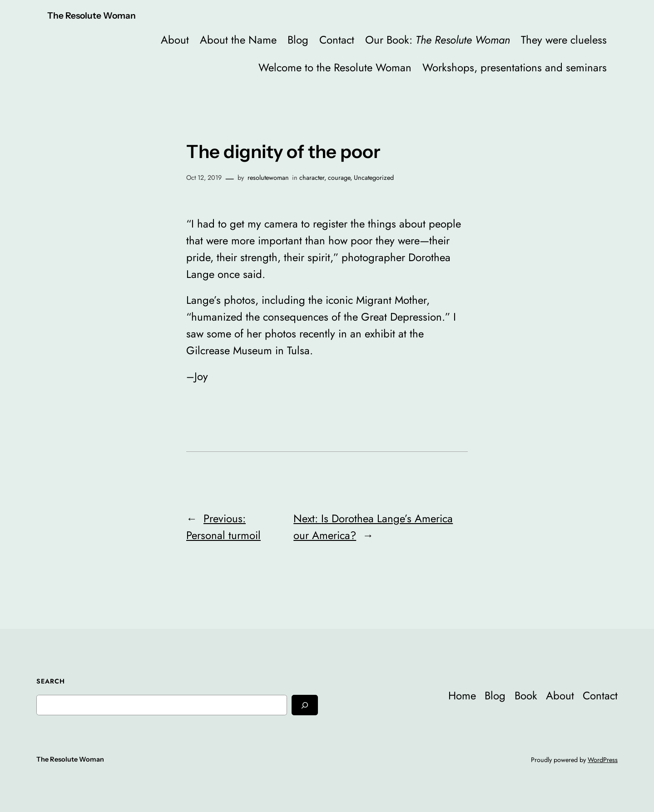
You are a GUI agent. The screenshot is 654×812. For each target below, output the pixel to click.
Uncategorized (374, 178)
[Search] (305, 705)
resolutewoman (268, 178)
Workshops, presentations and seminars (515, 67)
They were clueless (564, 40)
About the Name (238, 40)
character (312, 178)
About (175, 40)
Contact (337, 40)
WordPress (603, 760)
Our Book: (438, 40)
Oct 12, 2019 (204, 178)
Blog (298, 40)
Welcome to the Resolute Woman (335, 67)
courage (339, 178)
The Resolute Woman (92, 15)
